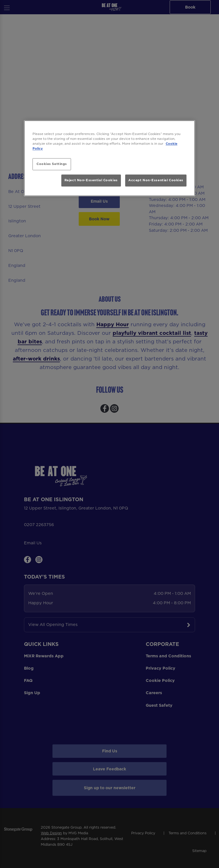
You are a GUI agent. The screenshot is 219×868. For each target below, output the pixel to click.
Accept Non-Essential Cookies (156, 180)
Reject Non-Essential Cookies (91, 180)
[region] (109, 158)
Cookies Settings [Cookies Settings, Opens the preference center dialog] (52, 164)
